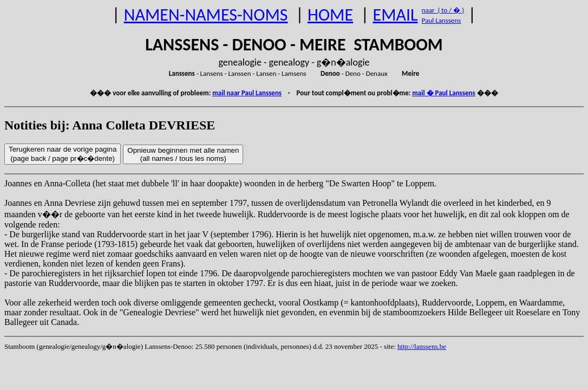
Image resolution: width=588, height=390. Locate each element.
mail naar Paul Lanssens (247, 93)
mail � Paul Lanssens (443, 93)
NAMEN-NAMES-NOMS (206, 15)
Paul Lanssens (442, 20)
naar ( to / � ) (443, 10)
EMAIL (396, 15)
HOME (330, 15)
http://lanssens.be (422, 346)
